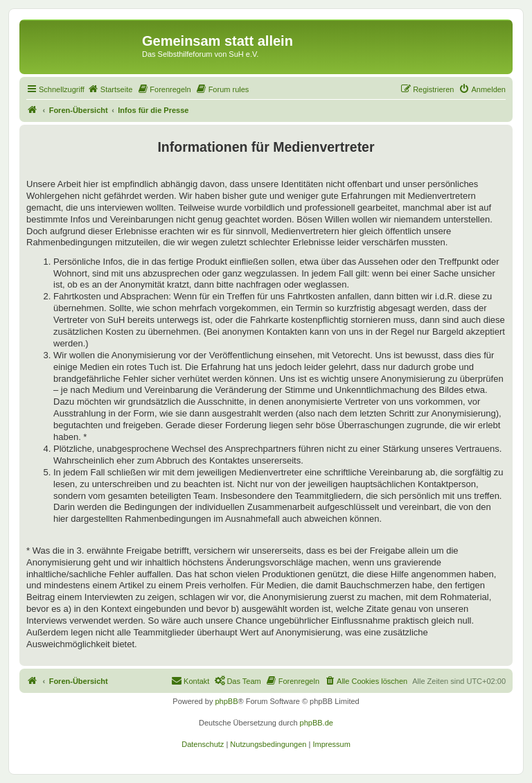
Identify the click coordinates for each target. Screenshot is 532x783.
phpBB (226, 701)
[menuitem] (110, 89)
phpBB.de (317, 723)
